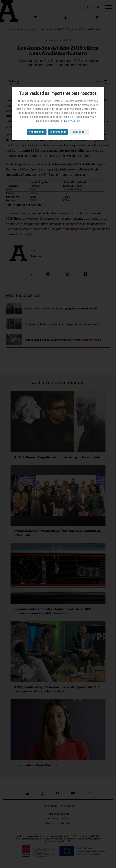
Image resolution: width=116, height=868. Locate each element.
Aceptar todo (37, 132)
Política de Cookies (70, 121)
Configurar (79, 132)
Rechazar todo (58, 132)
